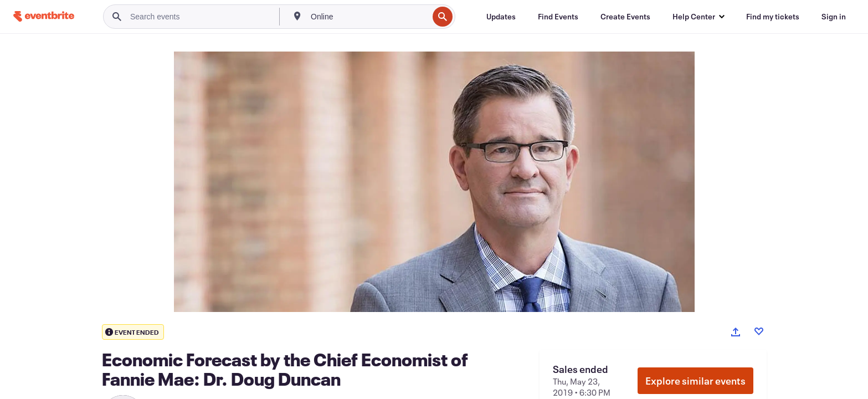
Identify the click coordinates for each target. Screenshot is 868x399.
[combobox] (368, 17)
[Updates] (501, 17)
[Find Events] (558, 17)
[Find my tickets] (773, 17)
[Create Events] (625, 17)
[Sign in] (834, 17)
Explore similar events (695, 381)
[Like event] (759, 331)
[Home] (44, 16)
